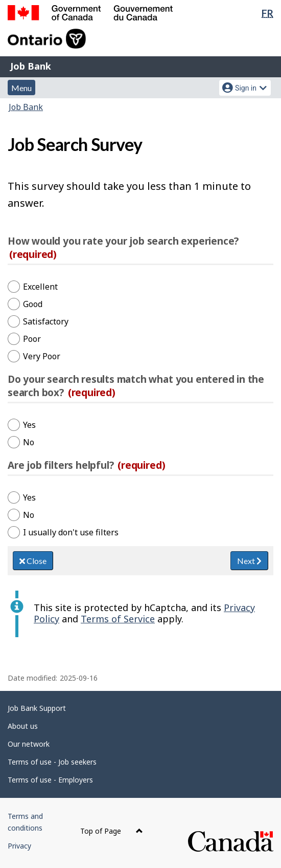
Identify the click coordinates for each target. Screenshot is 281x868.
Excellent (40, 287)
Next (249, 561)
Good (33, 304)
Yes (29, 425)
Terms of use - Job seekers (52, 762)
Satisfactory (46, 321)
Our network (29, 744)
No (29, 442)
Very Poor (42, 356)
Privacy (19, 846)
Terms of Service (118, 619)
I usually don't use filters (71, 532)
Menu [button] (21, 88)
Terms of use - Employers (50, 780)
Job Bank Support (37, 708)
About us (23, 726)
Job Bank (31, 66)
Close (33, 561)
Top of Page (112, 831)
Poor (32, 339)
